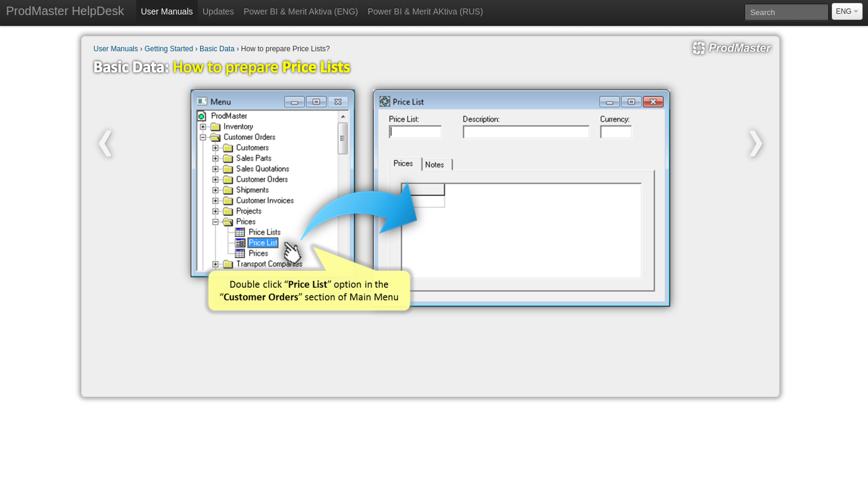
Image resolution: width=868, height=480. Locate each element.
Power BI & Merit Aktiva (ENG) (301, 11)
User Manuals (167, 11)
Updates (218, 11)
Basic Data (217, 49)
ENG (847, 11)
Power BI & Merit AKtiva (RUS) (425, 11)
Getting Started (169, 49)
